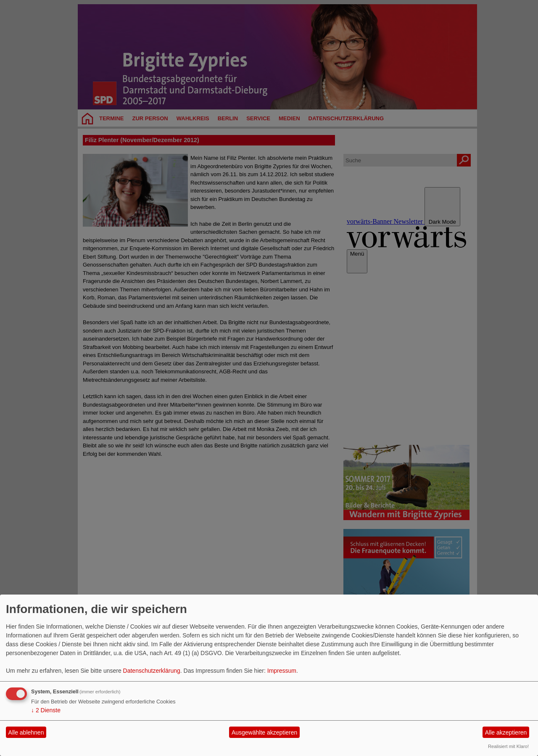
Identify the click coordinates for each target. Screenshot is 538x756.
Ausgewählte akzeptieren (264, 732)
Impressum (282, 671)
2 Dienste (46, 710)
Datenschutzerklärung (152, 671)
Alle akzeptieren (506, 732)
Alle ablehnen (26, 732)
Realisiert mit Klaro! (508, 746)
